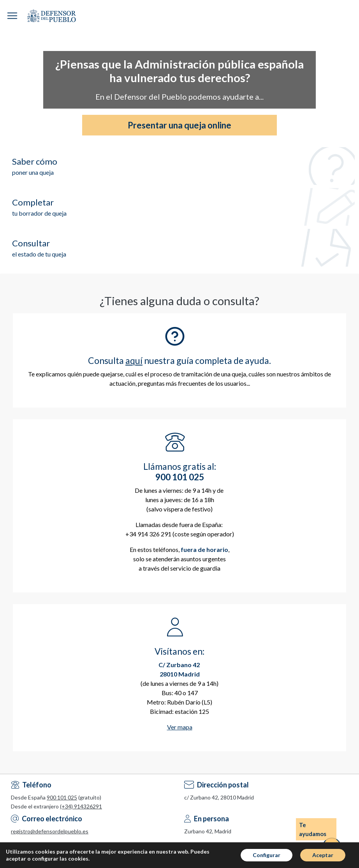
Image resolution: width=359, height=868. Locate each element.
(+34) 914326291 (81, 806)
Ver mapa (180, 727)
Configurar (267, 855)
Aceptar (323, 855)
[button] (12, 16)
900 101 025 (62, 797)
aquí (134, 360)
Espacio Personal (353, 16)
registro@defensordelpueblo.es (50, 831)
